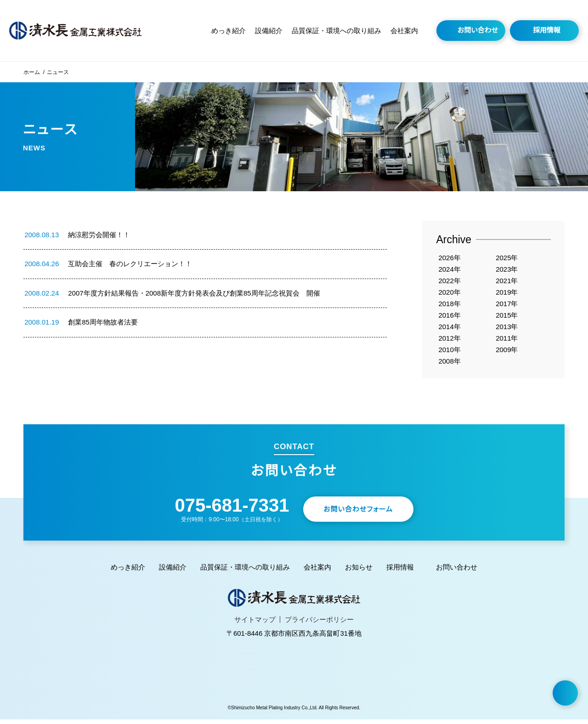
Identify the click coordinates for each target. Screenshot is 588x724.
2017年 (507, 305)
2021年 (507, 282)
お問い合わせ (478, 30)
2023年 (507, 270)
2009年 (507, 353)
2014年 (450, 329)
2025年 (507, 258)
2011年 (507, 341)
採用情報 (547, 30)
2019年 (507, 294)
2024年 (450, 270)
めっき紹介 (235, 31)
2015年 (507, 317)
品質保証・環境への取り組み (339, 31)
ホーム (31, 72)
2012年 (450, 341)
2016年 (450, 317)
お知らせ (356, 572)
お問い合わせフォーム (365, 514)
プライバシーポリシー (317, 624)
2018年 (450, 305)
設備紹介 (274, 31)
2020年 (450, 294)
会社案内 (404, 31)
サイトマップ (258, 624)
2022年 (450, 282)
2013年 (507, 329)
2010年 (450, 353)
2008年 (450, 365)
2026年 (450, 258)
